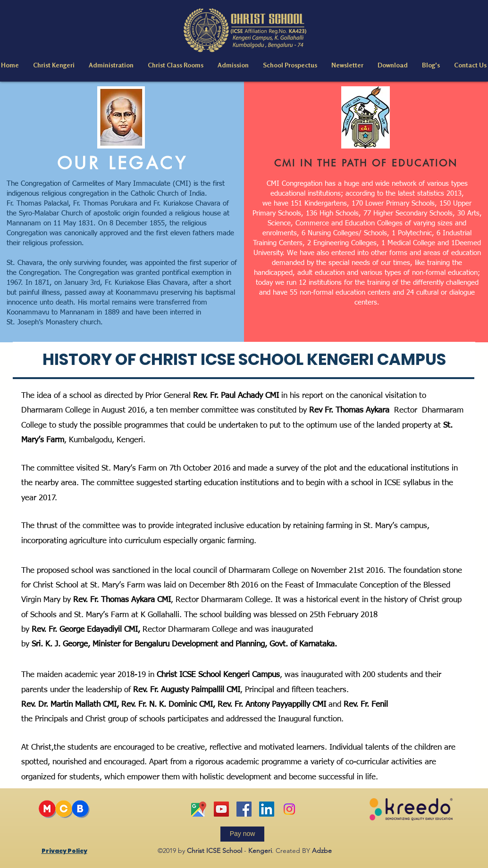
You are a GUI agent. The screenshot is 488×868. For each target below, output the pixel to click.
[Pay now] (242, 834)
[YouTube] (221, 809)
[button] (54, 65)
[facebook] (244, 809)
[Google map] (199, 809)
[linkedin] (267, 809)
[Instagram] (289, 809)
